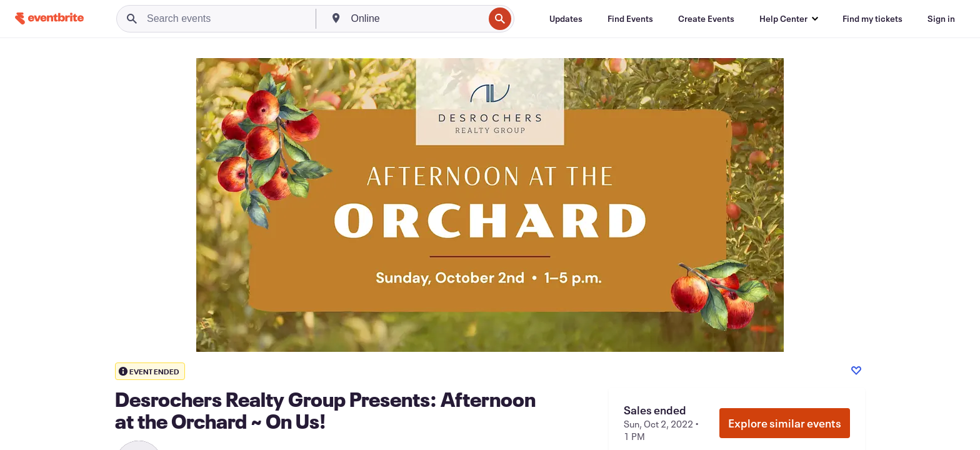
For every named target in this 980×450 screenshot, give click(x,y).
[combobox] (417, 19)
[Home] (49, 18)
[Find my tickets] (872, 19)
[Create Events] (706, 19)
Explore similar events (785, 423)
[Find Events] (630, 19)
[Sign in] (941, 19)
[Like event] (856, 371)
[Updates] (566, 19)
